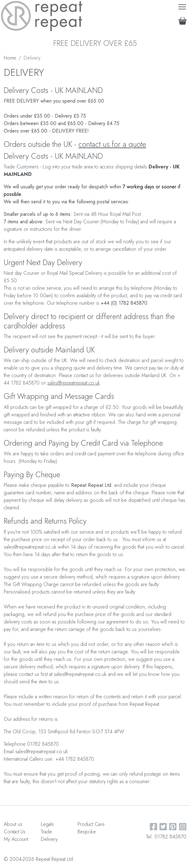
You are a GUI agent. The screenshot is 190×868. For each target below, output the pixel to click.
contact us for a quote (112, 144)
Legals (47, 824)
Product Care (91, 824)
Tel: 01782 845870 (166, 837)
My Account (16, 839)
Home (10, 58)
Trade (46, 832)
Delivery (49, 839)
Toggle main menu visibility (183, 5)
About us (13, 824)
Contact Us (15, 832)
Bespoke (87, 832)
